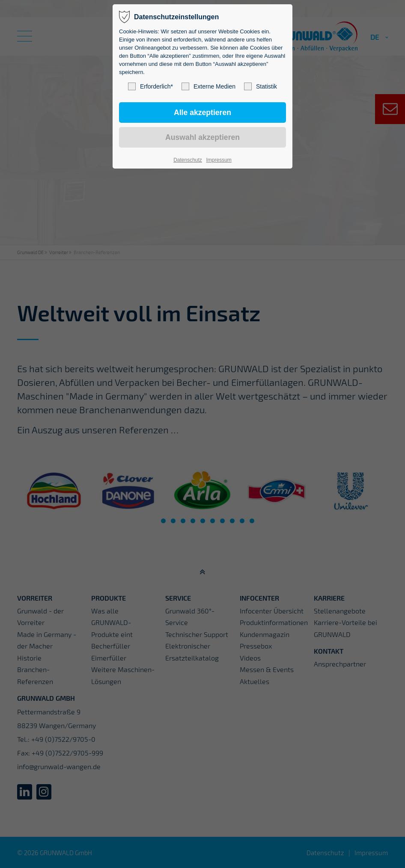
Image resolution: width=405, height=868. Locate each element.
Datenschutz (188, 160)
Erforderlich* (150, 86)
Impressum (219, 160)
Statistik (261, 86)
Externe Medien (208, 86)
